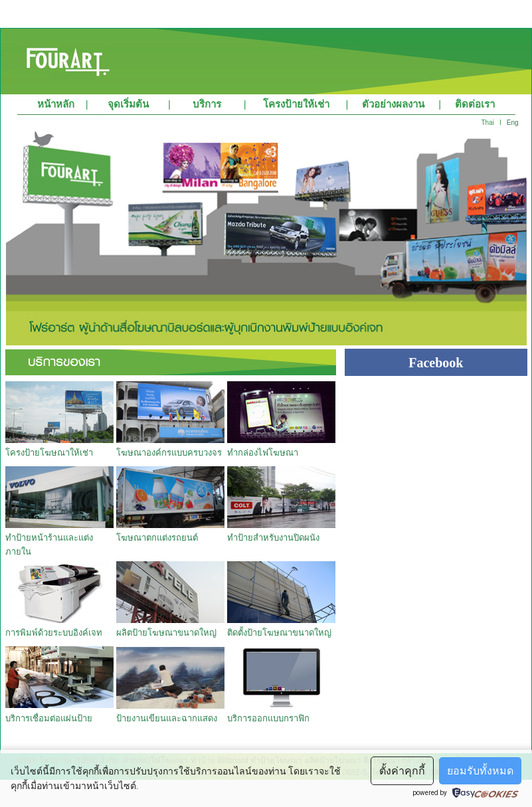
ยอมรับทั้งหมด (480, 771)
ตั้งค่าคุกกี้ (402, 771)
